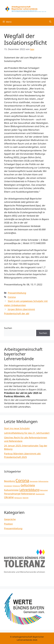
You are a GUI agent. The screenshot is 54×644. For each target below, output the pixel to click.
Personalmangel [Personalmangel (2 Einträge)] (12, 494)
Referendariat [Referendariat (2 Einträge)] (28, 494)
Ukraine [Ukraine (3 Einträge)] (9, 497)
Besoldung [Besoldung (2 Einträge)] (10, 481)
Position (8, 524)
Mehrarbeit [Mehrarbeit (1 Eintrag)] (44, 490)
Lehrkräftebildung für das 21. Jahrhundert (27, 433)
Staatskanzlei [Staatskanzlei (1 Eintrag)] (40, 494)
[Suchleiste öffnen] (50, 22)
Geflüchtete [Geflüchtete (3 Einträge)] (28, 485)
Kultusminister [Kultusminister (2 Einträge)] (11, 490)
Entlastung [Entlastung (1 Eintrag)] (16, 486)
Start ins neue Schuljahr (17, 428)
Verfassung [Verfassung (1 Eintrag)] (18, 498)
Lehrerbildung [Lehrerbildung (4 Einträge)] (30, 490)
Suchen (8, 328)
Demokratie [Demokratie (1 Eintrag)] (34, 481)
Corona (12, 297)
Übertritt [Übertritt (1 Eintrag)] (26, 498)
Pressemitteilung (17, 293)
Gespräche (10, 519)
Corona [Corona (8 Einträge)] (22, 480)
